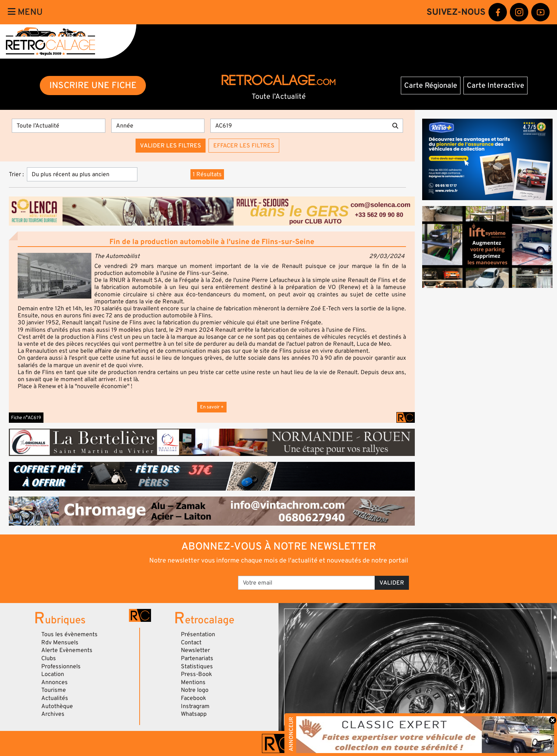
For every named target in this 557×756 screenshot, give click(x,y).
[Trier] (82, 174)
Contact (191, 642)
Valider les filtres (171, 146)
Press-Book (197, 674)
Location (53, 674)
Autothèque (57, 706)
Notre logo (195, 690)
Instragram (195, 706)
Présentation (198, 634)
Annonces (55, 682)
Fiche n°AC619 (26, 418)
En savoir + (212, 407)
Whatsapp (194, 714)
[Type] (59, 126)
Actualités (55, 698)
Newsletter (195, 650)
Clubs (49, 658)
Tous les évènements (69, 634)
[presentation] (178, 580)
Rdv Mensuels (60, 642)
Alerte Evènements (67, 650)
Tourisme (54, 690)
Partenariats (197, 658)
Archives (53, 714)
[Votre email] (306, 583)
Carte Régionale (431, 86)
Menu (25, 12)
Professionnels (61, 666)
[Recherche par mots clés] (299, 126)
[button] (55, 276)
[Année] (158, 126)
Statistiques (197, 666)
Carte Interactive (495, 86)
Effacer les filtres (244, 146)
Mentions (193, 682)
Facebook (194, 698)
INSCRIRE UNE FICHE (93, 85)
